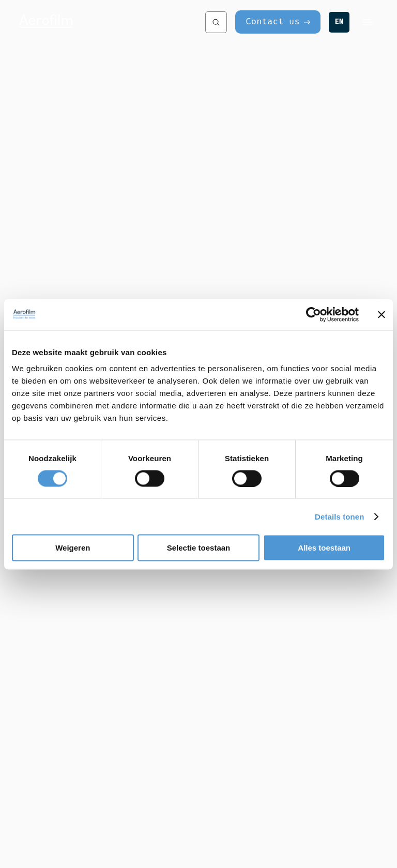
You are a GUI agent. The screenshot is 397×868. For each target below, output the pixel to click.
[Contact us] (278, 22)
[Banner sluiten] (381, 314)
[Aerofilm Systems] (102, 22)
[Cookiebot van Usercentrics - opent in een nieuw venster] (314, 314)
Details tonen (339, 516)
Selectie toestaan (199, 548)
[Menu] (368, 22)
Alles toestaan (324, 548)
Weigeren (73, 548)
